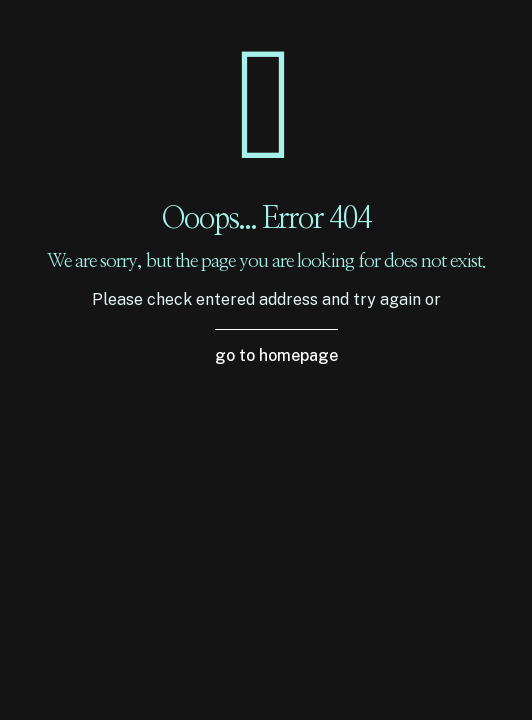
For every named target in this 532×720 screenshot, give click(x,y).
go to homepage (276, 355)
